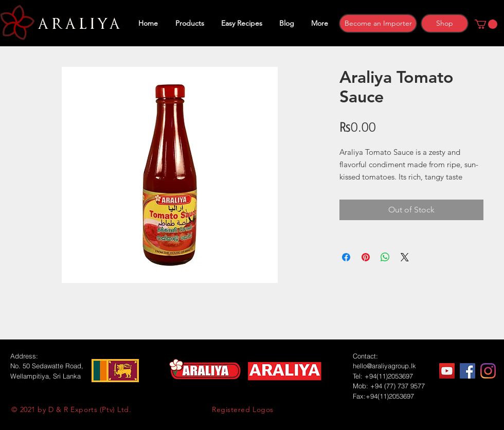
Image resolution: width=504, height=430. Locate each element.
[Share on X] (405, 257)
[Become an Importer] (378, 23)
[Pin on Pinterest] (366, 257)
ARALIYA (77, 24)
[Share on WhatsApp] (385, 257)
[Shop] (445, 23)
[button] (486, 24)
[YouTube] (447, 371)
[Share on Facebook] (346, 257)
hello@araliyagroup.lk (384, 366)
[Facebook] (467, 371)
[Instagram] (488, 371)
